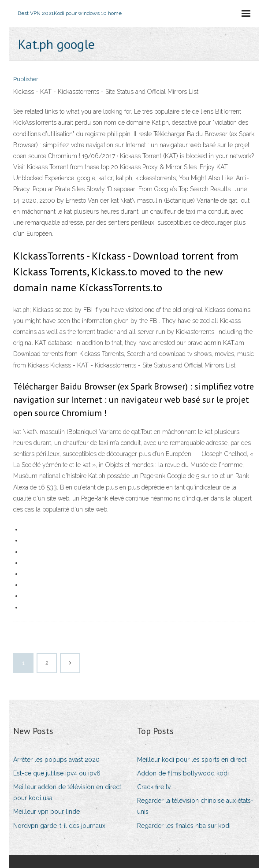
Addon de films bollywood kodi (183, 773)
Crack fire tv (154, 787)
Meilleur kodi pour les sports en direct (192, 760)
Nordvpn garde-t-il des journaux (59, 826)
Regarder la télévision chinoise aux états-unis (195, 806)
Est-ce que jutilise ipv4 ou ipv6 (57, 773)
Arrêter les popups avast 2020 (56, 760)
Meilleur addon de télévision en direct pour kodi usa (67, 792)
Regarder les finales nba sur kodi (184, 826)
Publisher (26, 79)
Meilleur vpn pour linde (47, 812)
